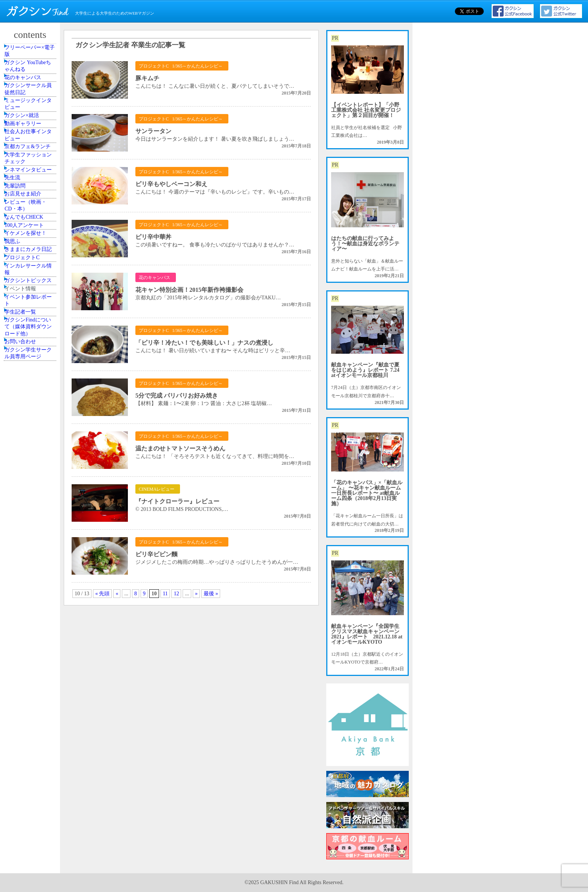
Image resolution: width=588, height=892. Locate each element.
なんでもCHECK (30, 368)
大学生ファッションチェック (31, 249)
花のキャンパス (29, 100)
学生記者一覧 (27, 565)
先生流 (20, 293)
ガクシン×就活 (28, 164)
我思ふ (20, 419)
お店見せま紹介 (29, 327)
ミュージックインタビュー (31, 144)
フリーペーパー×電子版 (32, 56)
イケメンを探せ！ (31, 402)
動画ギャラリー (29, 181)
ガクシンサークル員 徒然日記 (31, 120)
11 (165, 594)
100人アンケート (30, 385)
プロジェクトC (28, 460)
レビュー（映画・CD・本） (31, 347)
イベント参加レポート (31, 544)
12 (176, 594)
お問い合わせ (27, 612)
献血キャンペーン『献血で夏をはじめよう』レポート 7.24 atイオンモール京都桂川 (365, 370)
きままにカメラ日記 (31, 439)
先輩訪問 (22, 310)
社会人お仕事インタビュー (31, 201)
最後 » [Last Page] (211, 594)
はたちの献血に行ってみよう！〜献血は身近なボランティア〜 (365, 244)
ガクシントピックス (31, 503)
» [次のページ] (196, 594)
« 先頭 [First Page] (103, 594)
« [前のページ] (117, 594)
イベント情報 (27, 524)
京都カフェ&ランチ (31, 225)
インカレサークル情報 (31, 480)
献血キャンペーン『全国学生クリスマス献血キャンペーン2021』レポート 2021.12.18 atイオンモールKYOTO (367, 634)
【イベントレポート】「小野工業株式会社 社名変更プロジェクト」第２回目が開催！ (366, 110)
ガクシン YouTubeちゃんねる (31, 79)
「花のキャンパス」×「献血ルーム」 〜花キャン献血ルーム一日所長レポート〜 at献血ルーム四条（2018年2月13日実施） (367, 493)
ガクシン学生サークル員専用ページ (31, 632)
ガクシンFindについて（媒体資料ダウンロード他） (31, 588)
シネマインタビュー (31, 273)
